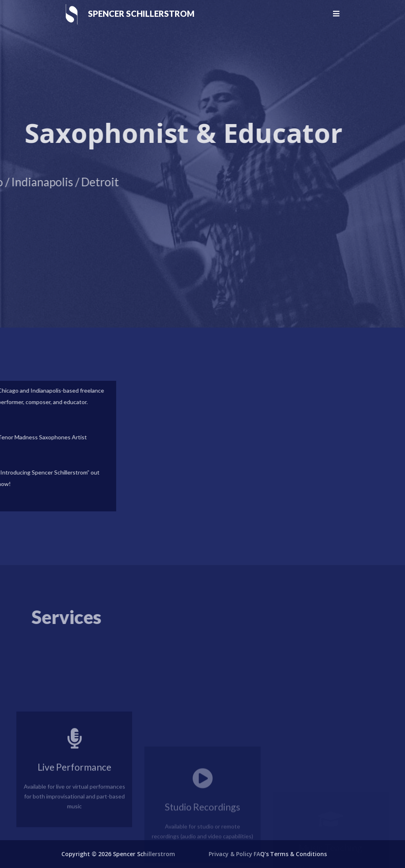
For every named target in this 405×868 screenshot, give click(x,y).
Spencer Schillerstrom (141, 14)
